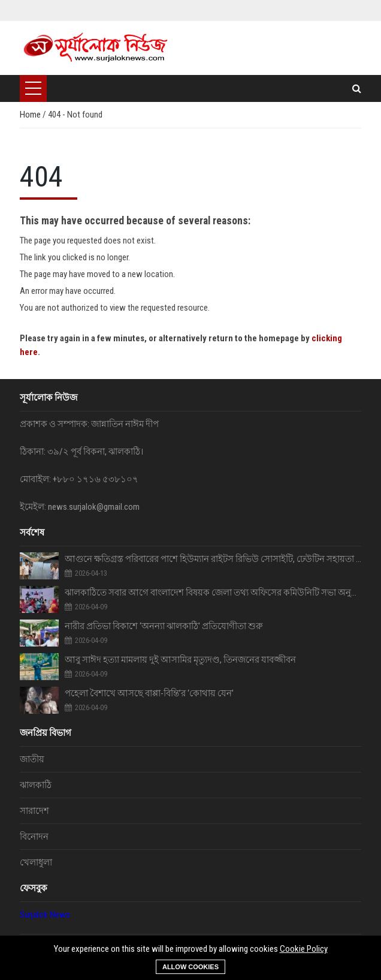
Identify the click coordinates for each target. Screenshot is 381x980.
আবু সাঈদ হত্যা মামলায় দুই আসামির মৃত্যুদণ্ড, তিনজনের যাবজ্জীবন (180, 660)
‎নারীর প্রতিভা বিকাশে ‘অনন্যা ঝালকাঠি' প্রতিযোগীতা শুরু (164, 626)
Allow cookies (190, 967)
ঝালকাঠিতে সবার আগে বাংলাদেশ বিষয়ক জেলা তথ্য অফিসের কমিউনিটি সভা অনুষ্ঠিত (213, 593)
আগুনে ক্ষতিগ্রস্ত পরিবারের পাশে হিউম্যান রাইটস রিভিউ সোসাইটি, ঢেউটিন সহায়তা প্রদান (213, 559)
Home (31, 115)
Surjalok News (45, 915)
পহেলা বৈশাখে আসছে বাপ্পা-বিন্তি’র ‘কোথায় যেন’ (149, 693)
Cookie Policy (304, 949)
